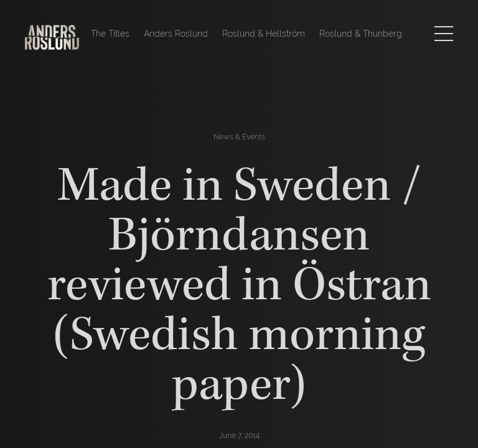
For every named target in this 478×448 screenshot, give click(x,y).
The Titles (110, 34)
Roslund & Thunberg (361, 34)
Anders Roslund (176, 34)
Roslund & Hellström (264, 34)
